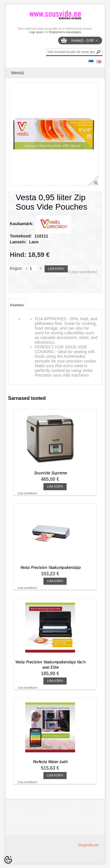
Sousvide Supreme (50, 473)
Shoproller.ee (88, 845)
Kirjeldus (17, 305)
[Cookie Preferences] (8, 860)
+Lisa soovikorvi (82, 272)
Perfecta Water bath (50, 762)
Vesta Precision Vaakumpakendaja (50, 567)
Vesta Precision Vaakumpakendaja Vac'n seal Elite (50, 665)
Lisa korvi (56, 269)
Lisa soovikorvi (28, 493)
